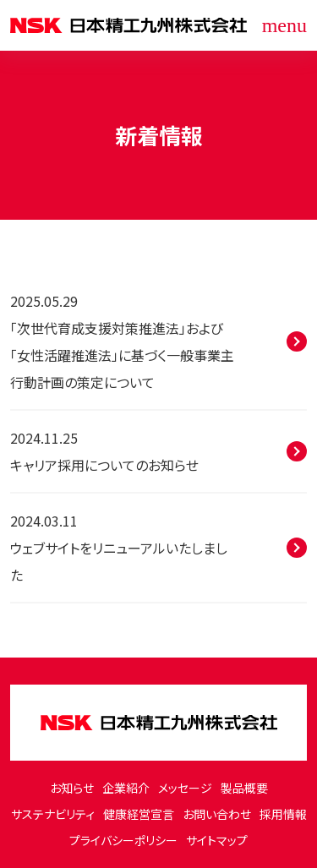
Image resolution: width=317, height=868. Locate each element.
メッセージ (185, 788)
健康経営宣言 (139, 814)
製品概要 (244, 788)
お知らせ (72, 788)
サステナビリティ (53, 814)
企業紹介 (126, 788)
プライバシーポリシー (123, 840)
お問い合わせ (217, 814)
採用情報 (283, 814)
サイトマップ (217, 840)
